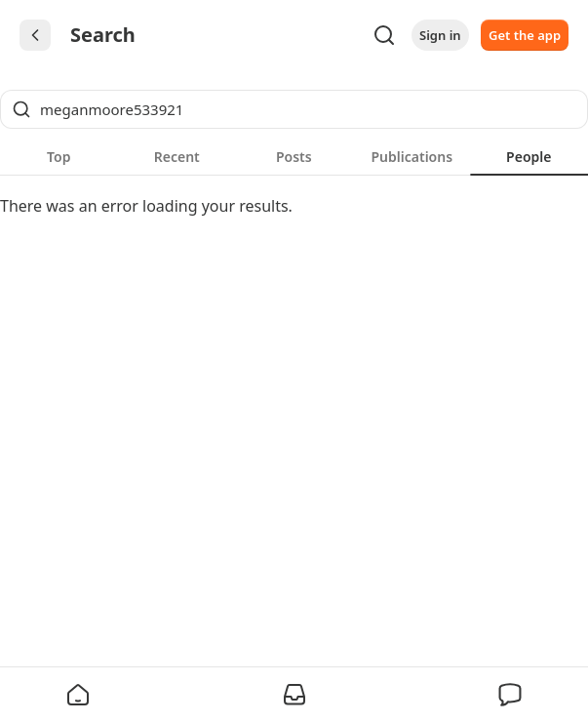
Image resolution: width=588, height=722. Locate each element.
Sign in (440, 35)
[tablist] (294, 156)
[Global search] (294, 109)
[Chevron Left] (35, 35)
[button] (78, 695)
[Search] (384, 35)
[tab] (59, 156)
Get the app (525, 35)
